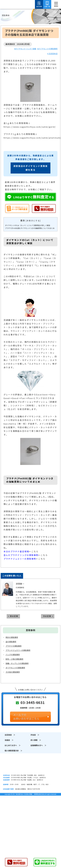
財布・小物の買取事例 (14, 659)
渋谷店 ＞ (35, 735)
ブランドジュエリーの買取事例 (18, 650)
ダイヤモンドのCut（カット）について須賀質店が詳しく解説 (28, 225)
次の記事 (47, 616)
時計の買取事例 (12, 637)
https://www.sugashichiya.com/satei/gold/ (30, 127)
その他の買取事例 (13, 672)
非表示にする (33, 221)
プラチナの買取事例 (14, 646)
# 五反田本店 (52, 54)
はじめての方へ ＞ (13, 745)
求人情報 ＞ (36, 740)
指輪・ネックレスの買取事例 (17, 663)
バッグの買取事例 (13, 655)
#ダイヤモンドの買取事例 (47, 49)
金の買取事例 (11, 642)
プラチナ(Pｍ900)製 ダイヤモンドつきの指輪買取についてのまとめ (30, 228)
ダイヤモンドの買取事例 (15, 668)
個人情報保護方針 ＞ (13, 751)
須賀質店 (30, 766)
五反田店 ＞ (10, 735)
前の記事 (14, 616)
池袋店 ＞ (9, 740)
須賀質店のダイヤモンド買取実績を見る (30, 168)
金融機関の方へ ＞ (38, 745)
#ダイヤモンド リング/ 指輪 (25, 49)
